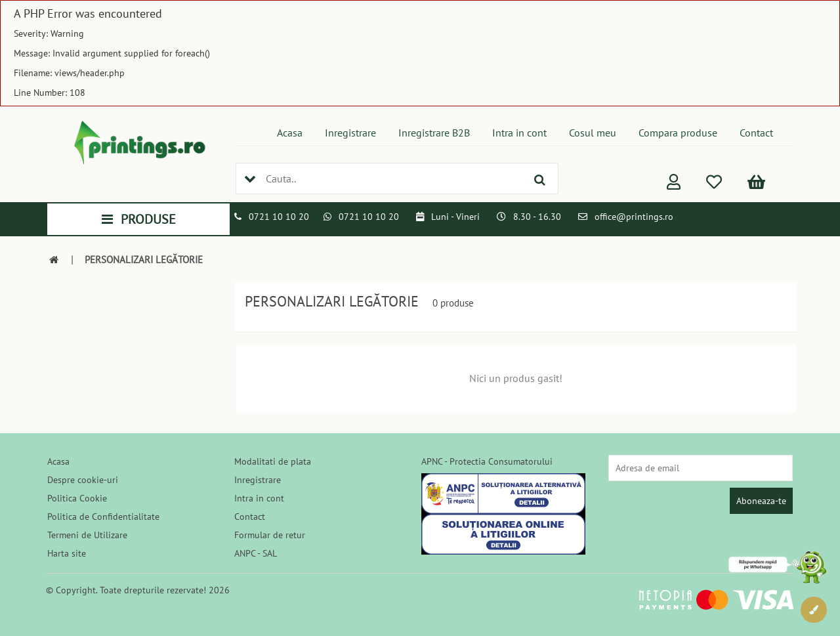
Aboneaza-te (761, 501)
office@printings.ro (634, 217)
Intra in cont (519, 133)
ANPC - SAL (256, 553)
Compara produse (678, 133)
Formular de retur (270, 535)
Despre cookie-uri (83, 480)
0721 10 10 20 (279, 217)
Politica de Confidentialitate (103, 517)
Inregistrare (350, 133)
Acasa (290, 133)
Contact (756, 133)
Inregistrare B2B (434, 133)
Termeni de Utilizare (87, 535)
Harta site (67, 553)
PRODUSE (139, 219)
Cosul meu (593, 133)
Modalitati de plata (273, 461)
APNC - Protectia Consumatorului (487, 461)
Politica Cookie (77, 498)
